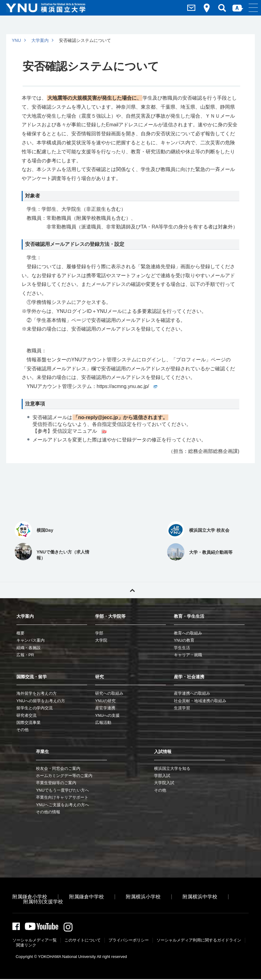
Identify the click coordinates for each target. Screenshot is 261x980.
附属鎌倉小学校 (30, 897)
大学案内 (40, 40)
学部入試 (162, 776)
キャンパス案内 (31, 640)
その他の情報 (48, 812)
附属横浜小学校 (143, 897)
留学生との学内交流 (35, 708)
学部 (99, 633)
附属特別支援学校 (43, 902)
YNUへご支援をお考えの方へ (62, 805)
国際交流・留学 (32, 677)
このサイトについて (83, 941)
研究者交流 (27, 715)
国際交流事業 (29, 723)
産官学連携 (105, 708)
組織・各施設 (29, 648)
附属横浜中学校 (200, 897)
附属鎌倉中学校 (86, 897)
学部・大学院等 (110, 616)
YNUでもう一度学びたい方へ (62, 790)
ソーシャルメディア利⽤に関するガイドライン (199, 941)
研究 (100, 677)
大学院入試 (164, 783)
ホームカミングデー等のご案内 (64, 776)
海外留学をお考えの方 (37, 693)
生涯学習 (182, 708)
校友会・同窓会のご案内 (58, 768)
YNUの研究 (105, 701)
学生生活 (182, 648)
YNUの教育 (184, 640)
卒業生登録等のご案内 (56, 783)
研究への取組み (109, 693)
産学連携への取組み (192, 693)
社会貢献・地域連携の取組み (200, 701)
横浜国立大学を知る (172, 768)
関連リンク (26, 946)
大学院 (101, 640)
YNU (16, 40)
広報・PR (25, 655)
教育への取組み (188, 633)
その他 (22, 730)
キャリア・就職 (188, 655)
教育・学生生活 (189, 616)
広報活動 (103, 723)
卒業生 (42, 752)
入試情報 (163, 752)
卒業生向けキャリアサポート (62, 797)
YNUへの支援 (107, 715)
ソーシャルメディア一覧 (35, 941)
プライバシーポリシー (129, 941)
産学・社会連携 (189, 677)
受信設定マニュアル (79, 431)
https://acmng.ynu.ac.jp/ (127, 386)
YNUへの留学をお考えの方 (41, 701)
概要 (20, 633)
